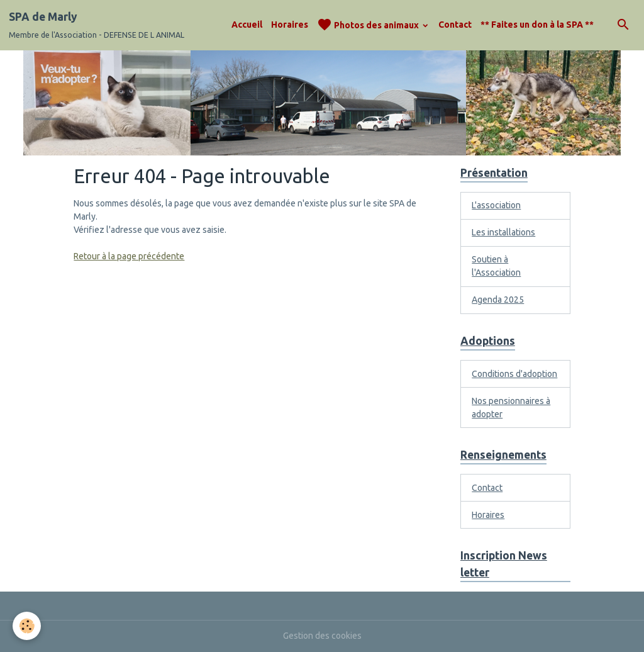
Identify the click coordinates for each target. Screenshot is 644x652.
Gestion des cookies (322, 636)
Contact (455, 25)
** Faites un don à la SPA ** (537, 25)
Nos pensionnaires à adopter (511, 407)
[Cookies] (27, 626)
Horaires (290, 25)
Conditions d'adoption (514, 374)
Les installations (503, 232)
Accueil (247, 25)
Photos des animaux (369, 25)
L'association (496, 205)
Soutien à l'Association (496, 266)
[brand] (97, 25)
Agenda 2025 (498, 300)
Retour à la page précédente (129, 256)
